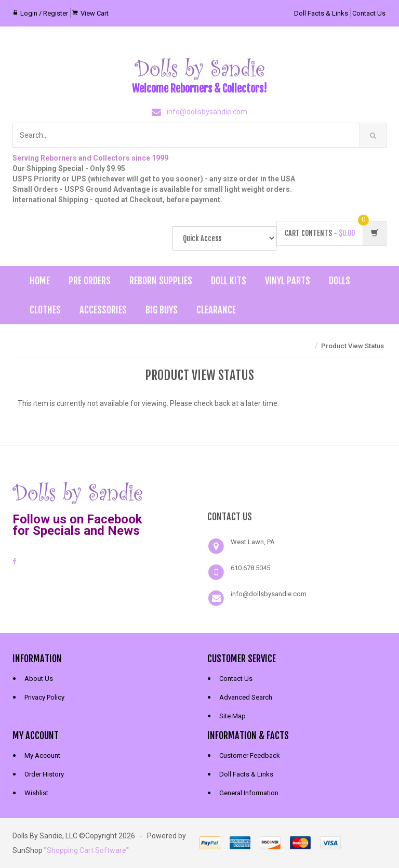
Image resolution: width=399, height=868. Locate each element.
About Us (39, 679)
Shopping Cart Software (87, 850)
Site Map (232, 716)
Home (40, 281)
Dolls (340, 281)
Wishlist (36, 793)
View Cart (95, 13)
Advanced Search (246, 697)
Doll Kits (229, 281)
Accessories (103, 310)
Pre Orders (90, 281)
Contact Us (369, 13)
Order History (44, 774)
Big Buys (162, 310)
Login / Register (44, 13)
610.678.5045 (250, 568)
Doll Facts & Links (321, 13)
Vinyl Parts (288, 281)
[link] (297, 492)
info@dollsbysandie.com (207, 112)
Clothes (45, 310)
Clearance (216, 310)
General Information (249, 793)
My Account (42, 755)
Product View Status (353, 346)
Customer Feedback (250, 755)
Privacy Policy (44, 697)
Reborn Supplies (161, 281)
